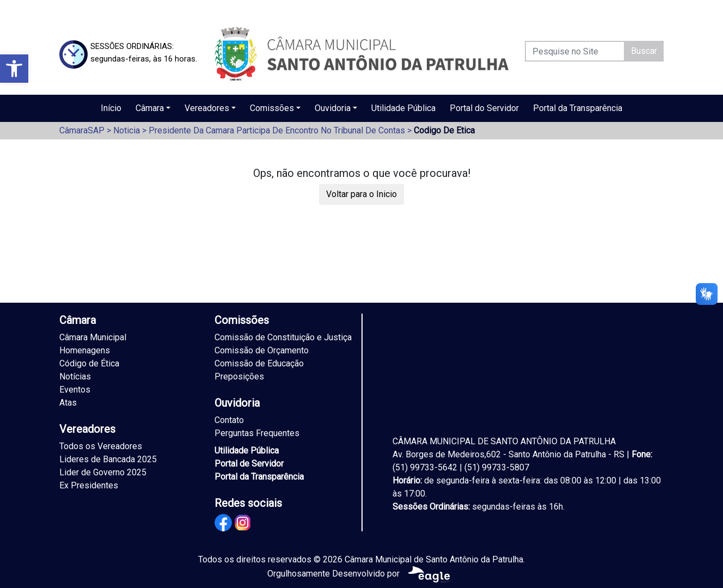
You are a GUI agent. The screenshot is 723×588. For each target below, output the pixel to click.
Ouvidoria (333, 108)
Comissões (272, 108)
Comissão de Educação (259, 363)
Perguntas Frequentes (257, 433)
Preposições (239, 376)
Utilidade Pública (403, 108)
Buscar (644, 51)
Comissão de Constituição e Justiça (283, 337)
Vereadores (207, 108)
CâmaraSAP (82, 130)
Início (111, 108)
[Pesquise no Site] (575, 51)
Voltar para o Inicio (361, 194)
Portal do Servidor (484, 108)
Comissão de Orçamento (262, 350)
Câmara (150, 108)
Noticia (127, 130)
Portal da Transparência (578, 108)
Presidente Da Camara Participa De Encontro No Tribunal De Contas (277, 130)
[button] (14, 69)
